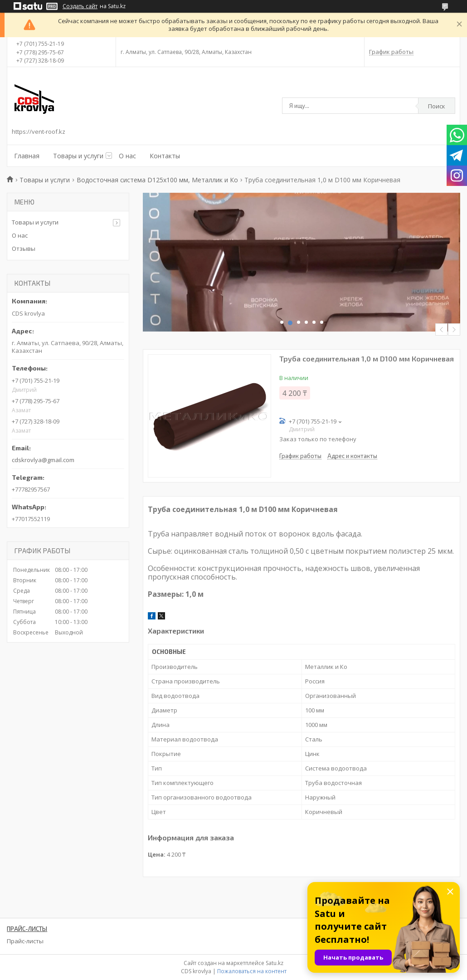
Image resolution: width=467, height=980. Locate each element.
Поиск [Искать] (437, 106)
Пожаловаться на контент (252, 971)
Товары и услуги (78, 156)
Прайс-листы (25, 941)
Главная (27, 156)
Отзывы (24, 249)
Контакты (165, 156)
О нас (127, 156)
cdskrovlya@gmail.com (43, 460)
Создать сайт (80, 6)
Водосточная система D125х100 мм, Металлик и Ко (157, 180)
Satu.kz (275, 963)
